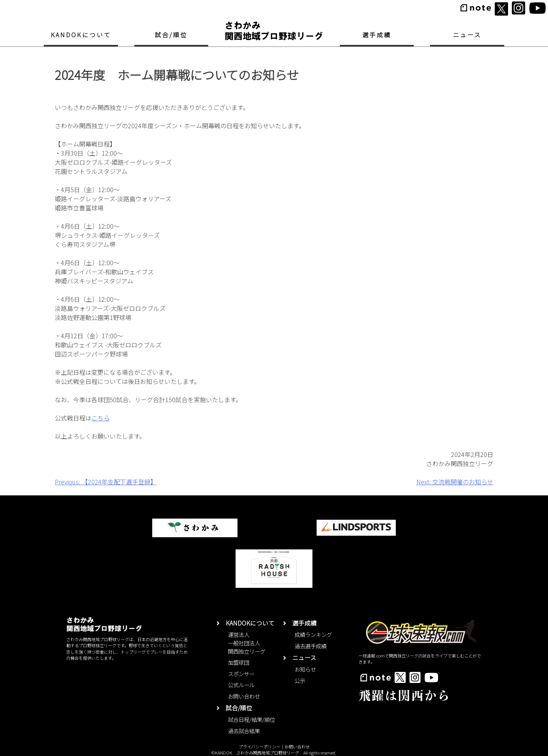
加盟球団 (239, 662)
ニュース (467, 35)
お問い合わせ (244, 696)
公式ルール (241, 685)
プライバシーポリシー (260, 746)
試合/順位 (171, 35)
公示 (300, 680)
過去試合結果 (244, 731)
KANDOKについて (81, 35)
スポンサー (241, 674)
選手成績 (377, 35)
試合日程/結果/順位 (252, 719)
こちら (100, 418)
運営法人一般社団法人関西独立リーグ (247, 643)
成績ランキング (313, 634)
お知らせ (305, 669)
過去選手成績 (311, 646)
